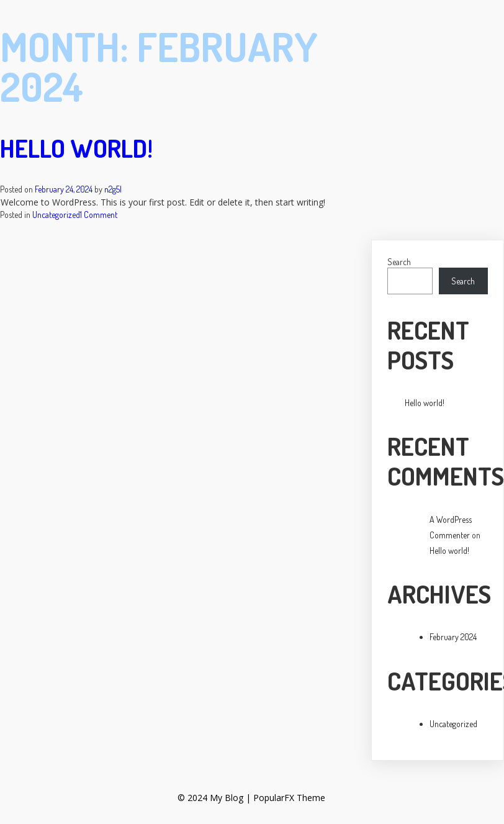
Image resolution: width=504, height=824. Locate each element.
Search (399, 262)
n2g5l (113, 189)
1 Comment (99, 215)
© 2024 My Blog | (215, 798)
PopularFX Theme (289, 798)
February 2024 (453, 637)
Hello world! (76, 148)
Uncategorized (56, 215)
